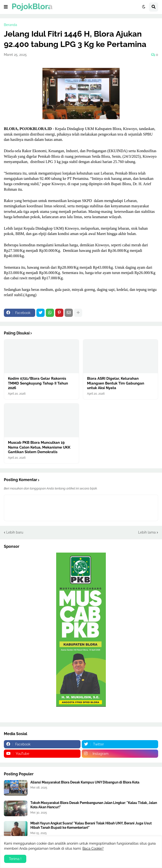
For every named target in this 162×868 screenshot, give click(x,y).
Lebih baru (15, 532)
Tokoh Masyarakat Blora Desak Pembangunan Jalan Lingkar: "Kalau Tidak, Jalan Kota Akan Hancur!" (94, 805)
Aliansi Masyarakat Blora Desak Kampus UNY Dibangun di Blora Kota (85, 782)
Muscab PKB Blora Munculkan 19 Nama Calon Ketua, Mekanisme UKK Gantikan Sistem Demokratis (39, 447)
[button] (6, 7)
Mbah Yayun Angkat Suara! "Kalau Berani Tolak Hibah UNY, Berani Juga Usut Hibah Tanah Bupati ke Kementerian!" (91, 825)
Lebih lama (147, 532)
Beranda (10, 25)
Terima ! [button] (15, 859)
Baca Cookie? (93, 848)
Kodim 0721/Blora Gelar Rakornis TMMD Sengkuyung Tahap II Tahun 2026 (38, 383)
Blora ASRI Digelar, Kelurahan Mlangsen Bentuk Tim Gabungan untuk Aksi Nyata (116, 383)
